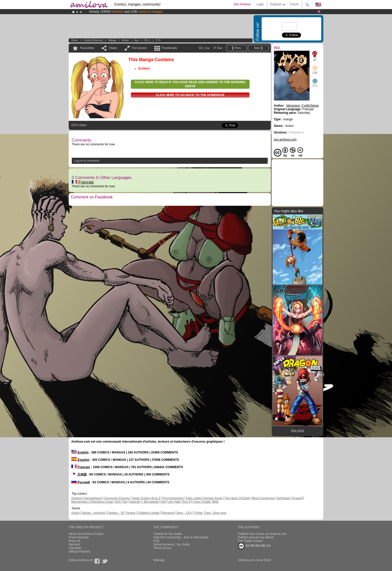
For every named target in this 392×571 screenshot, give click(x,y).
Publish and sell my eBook (256, 537)
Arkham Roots (213, 498)
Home (75, 40)
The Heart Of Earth (237, 498)
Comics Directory (93, 40)
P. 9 (158, 40)
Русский (81, 482)
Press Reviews (79, 537)
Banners (74, 544)
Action (125, 40)
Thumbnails (169, 48)
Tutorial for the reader (168, 534)
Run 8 (186, 502)
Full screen (139, 48)
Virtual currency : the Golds (172, 544)
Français (83, 182)
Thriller (199, 513)
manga (113, 40)
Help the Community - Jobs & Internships (181, 537)
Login (260, 4)
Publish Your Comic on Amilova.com (262, 534)
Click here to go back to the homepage (190, 95)
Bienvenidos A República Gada (92, 502)
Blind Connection (263, 498)
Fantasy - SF (116, 513)
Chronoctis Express (117, 498)
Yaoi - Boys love (215, 513)
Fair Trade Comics (250, 541)
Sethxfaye (283, 498)
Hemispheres (93, 498)
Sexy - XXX (184, 513)
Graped (297, 498)
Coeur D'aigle (202, 502)
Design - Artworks (93, 513)
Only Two (121, 502)
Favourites (87, 48)
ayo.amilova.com (285, 140)
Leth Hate (174, 502)
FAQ (156, 541)
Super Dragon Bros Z (146, 498)
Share (113, 48)
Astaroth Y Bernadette (144, 502)
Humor (131, 513)
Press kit (75, 541)
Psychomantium (173, 498)
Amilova (77, 498)
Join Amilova (242, 4)
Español (80, 460)
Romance (168, 513)
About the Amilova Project (86, 534)
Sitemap (159, 560)
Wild (215, 502)
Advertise (75, 548)
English (80, 452)
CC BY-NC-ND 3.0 (254, 546)
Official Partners (79, 552)
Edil (163, 502)
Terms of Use (162, 548)
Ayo (137, 40)
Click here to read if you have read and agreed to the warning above (190, 84)
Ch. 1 (148, 40)
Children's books (148, 513)
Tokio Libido (194, 498)
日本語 (79, 474)
